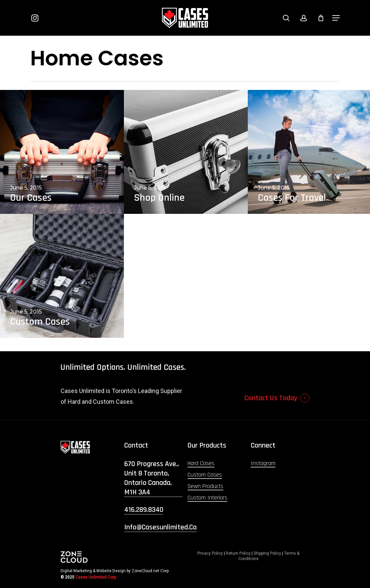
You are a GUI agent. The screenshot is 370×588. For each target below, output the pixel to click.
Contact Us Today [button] (271, 410)
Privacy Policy (210, 553)
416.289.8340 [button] (144, 510)
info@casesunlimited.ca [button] (160, 527)
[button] (336, 18)
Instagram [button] (263, 463)
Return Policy (238, 553)
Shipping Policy (267, 553)
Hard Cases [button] (201, 463)
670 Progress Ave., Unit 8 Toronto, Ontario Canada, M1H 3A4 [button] (152, 478)
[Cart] (321, 18)
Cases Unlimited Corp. (96, 577)
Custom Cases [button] (205, 475)
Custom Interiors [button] (207, 498)
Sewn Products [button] (205, 486)
